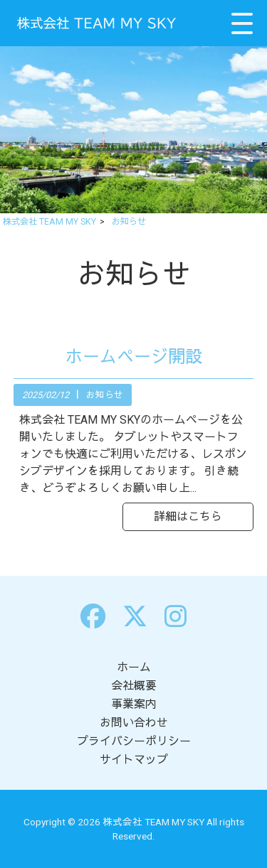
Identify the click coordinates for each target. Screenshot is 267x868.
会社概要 (134, 686)
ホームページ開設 (134, 357)
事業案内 (134, 704)
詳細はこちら (188, 516)
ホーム (134, 667)
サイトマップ (134, 760)
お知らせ (105, 395)
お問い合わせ (134, 723)
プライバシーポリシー (134, 741)
